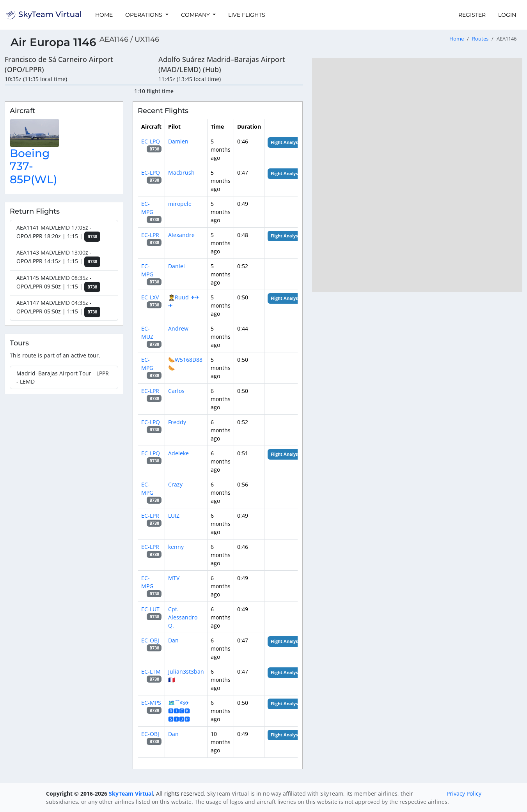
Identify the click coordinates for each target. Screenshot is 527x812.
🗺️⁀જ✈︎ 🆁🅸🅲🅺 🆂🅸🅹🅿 (179, 711)
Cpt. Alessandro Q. (183, 617)
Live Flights (247, 15)
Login (507, 15)
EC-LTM (151, 671)
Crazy (175, 484)
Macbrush (181, 172)
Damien (178, 141)
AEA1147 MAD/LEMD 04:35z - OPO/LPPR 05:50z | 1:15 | (58, 308)
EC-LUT (150, 609)
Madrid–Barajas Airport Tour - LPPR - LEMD (63, 377)
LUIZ (174, 516)
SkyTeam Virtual (131, 793)
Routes (480, 39)
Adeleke (178, 453)
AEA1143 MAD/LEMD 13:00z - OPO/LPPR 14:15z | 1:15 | (58, 258)
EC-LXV (150, 297)
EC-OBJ (150, 640)
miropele (180, 204)
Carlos (176, 391)
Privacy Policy (464, 793)
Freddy (177, 422)
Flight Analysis (286, 142)
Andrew (178, 328)
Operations (145, 15)
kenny (176, 547)
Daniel (177, 266)
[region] (417, 175)
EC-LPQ (151, 141)
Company (196, 15)
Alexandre (181, 235)
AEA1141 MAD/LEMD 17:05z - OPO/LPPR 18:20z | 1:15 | (58, 233)
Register (472, 15)
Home (104, 15)
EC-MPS (151, 703)
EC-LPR (150, 235)
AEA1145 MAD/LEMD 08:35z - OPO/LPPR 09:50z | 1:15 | (58, 283)
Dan (173, 640)
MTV (174, 578)
